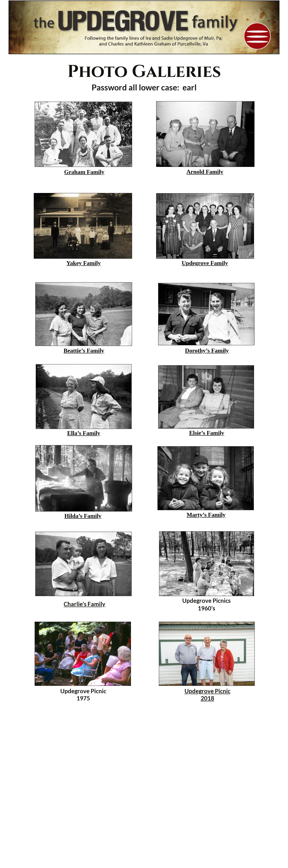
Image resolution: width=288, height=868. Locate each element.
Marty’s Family (206, 515)
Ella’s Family (84, 433)
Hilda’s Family (83, 516)
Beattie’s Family (84, 351)
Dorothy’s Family (207, 351)
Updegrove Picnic (83, 691)
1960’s (206, 608)
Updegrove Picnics (206, 601)
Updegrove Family (205, 263)
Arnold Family (205, 172)
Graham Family (84, 172)
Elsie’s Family (207, 433)
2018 (207, 698)
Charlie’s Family (84, 604)
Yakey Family (83, 263)
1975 (83, 698)
